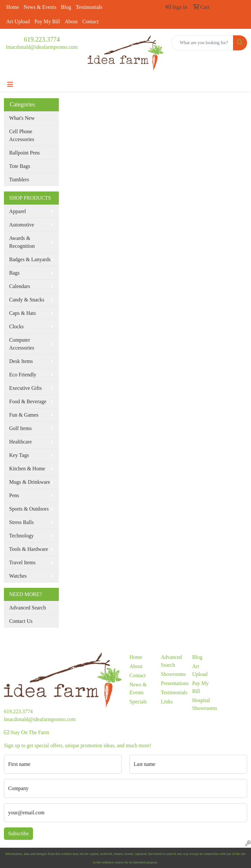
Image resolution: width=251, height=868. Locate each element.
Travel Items (22, 562)
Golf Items (20, 428)
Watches (18, 576)
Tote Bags (20, 166)
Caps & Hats (23, 313)
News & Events (40, 7)
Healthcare (20, 442)
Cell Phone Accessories (22, 135)
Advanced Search (27, 608)
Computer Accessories (22, 344)
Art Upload (18, 21)
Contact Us (21, 621)
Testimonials (89, 7)
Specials (138, 702)
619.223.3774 (42, 39)
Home (13, 7)
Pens (14, 495)
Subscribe (18, 833)
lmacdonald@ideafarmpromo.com (42, 47)
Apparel (18, 211)
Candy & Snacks (27, 300)
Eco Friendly (23, 375)
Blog (66, 7)
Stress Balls (21, 522)
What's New (22, 118)
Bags (14, 273)
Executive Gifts (25, 388)
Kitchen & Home (27, 469)
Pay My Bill (47, 21)
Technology (21, 536)
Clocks (16, 326)
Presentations (173, 683)
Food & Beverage (28, 401)
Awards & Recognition (22, 242)
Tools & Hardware (29, 549)
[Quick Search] (202, 43)
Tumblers (19, 180)
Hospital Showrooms (204, 704)
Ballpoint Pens (25, 153)
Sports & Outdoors (29, 509)
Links (167, 702)
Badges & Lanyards (30, 259)
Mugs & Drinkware (30, 482)
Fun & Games (24, 415)
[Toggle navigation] (10, 84)
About (71, 21)
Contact (91, 21)
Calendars (20, 286)
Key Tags (19, 455)
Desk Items (21, 361)
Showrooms (173, 674)
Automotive (22, 225)
